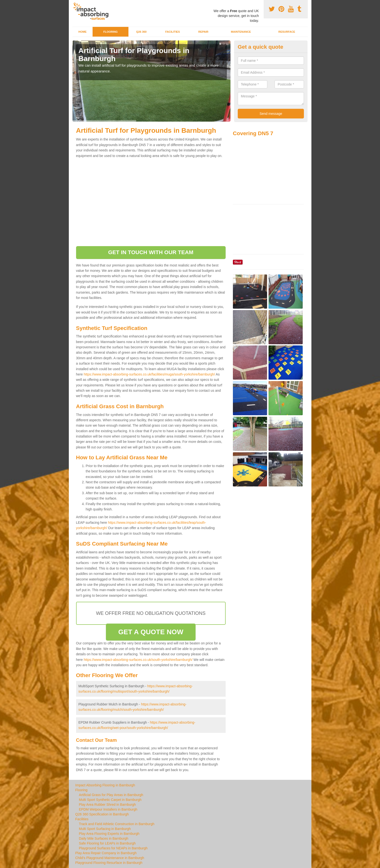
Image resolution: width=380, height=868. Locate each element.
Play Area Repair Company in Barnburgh (106, 853)
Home (83, 32)
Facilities (173, 32)
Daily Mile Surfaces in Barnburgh (104, 838)
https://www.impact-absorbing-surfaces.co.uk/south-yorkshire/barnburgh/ (138, 660)
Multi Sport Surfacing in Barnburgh (105, 829)
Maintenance (241, 32)
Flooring (110, 32)
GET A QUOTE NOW (151, 632)
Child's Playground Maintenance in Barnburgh (110, 858)
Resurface (287, 32)
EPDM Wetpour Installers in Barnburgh (108, 809)
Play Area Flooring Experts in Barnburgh (109, 834)
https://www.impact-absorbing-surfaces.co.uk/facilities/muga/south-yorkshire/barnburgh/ (149, 374)
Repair (203, 32)
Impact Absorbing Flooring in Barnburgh (105, 785)
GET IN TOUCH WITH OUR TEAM (151, 252)
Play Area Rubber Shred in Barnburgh (107, 805)
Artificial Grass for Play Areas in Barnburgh (111, 795)
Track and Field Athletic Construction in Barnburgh (117, 824)
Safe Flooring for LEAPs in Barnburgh (107, 843)
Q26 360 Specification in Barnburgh (102, 814)
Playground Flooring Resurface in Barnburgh (109, 863)
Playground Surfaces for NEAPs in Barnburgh (113, 848)
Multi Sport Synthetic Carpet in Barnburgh (110, 800)
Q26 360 (141, 32)
